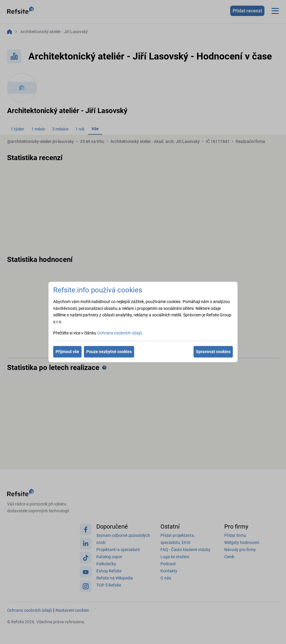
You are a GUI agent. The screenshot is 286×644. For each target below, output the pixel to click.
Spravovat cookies (213, 352)
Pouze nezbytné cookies (109, 352)
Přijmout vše (67, 352)
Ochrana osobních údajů (120, 333)
